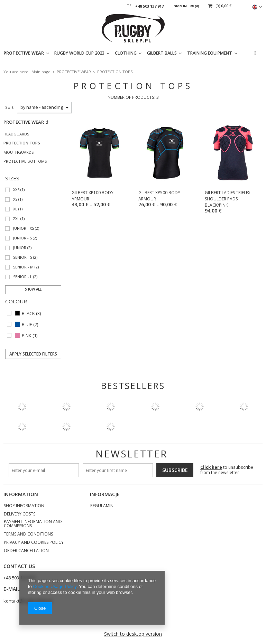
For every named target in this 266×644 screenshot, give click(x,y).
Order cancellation (26, 551)
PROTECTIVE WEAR (24, 53)
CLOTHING (126, 53)
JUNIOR (20, 248)
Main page (41, 72)
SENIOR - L (23, 277)
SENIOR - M (23, 267)
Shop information (24, 506)
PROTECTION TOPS (22, 143)
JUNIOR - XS (24, 229)
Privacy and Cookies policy (34, 543)
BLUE (27, 325)
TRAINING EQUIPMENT (210, 53)
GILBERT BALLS (162, 53)
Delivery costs (20, 514)
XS (15, 200)
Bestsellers (133, 386)
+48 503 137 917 (149, 6)
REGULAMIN (102, 506)
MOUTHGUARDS (19, 152)
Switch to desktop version (133, 634)
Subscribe (175, 470)
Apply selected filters (33, 354)
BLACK (28, 314)
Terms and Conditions (28, 534)
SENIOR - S (23, 258)
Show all (33, 289)
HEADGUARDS (16, 134)
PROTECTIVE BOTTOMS (25, 161)
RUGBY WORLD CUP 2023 (79, 53)
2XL (16, 219)
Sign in (180, 6)
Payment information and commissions (33, 524)
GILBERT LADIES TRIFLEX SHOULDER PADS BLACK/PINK (228, 199)
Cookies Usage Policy (54, 586)
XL (15, 209)
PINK (27, 336)
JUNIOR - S (22, 238)
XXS (16, 190)
